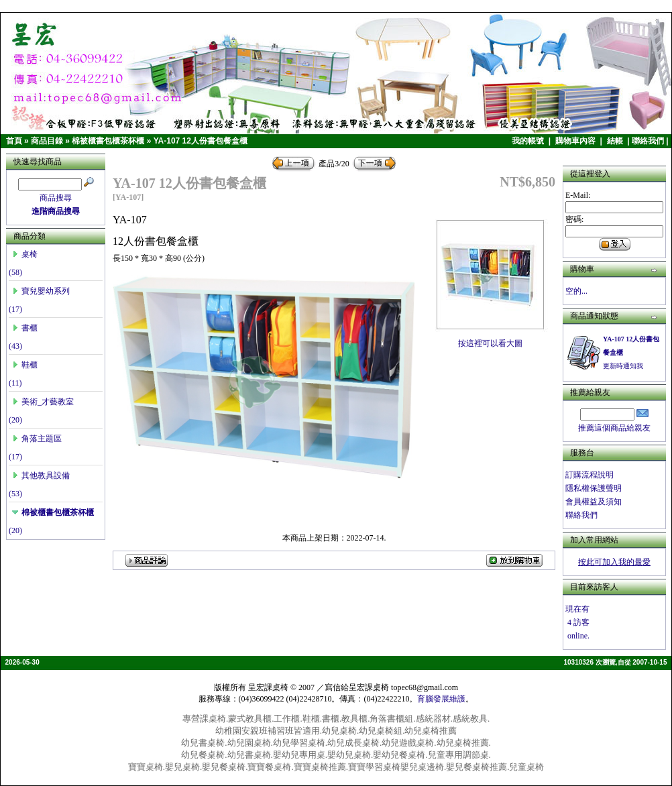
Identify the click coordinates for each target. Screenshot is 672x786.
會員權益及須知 (594, 502)
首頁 (14, 141)
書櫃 (25, 328)
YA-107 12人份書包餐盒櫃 (201, 141)
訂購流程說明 (590, 475)
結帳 (616, 141)
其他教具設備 (41, 475)
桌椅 (25, 254)
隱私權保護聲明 (594, 488)
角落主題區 (37, 439)
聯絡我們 (648, 141)
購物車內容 (576, 141)
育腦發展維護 (441, 699)
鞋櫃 (25, 365)
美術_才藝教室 (43, 402)
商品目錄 (47, 141)
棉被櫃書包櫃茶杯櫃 (108, 141)
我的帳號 (529, 141)
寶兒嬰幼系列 (41, 291)
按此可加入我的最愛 (614, 562)
